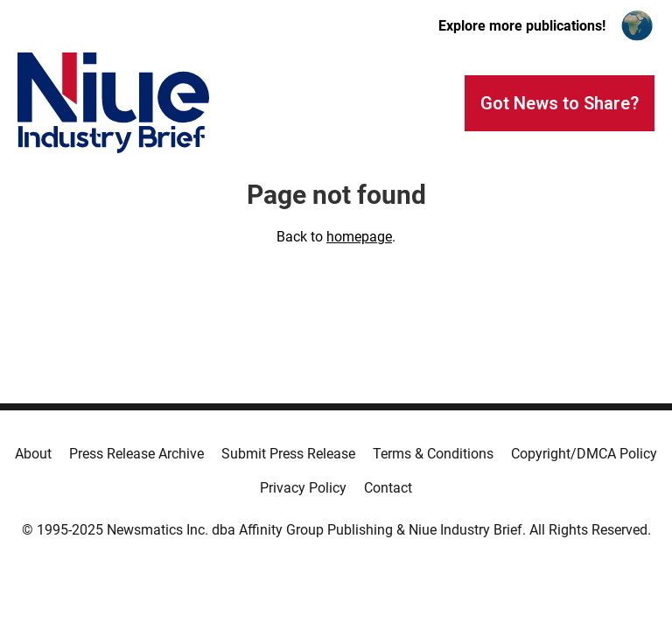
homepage (359, 237)
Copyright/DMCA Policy (584, 454)
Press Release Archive (136, 454)
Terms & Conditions (433, 454)
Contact (388, 488)
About (33, 454)
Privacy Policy (303, 488)
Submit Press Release (288, 454)
